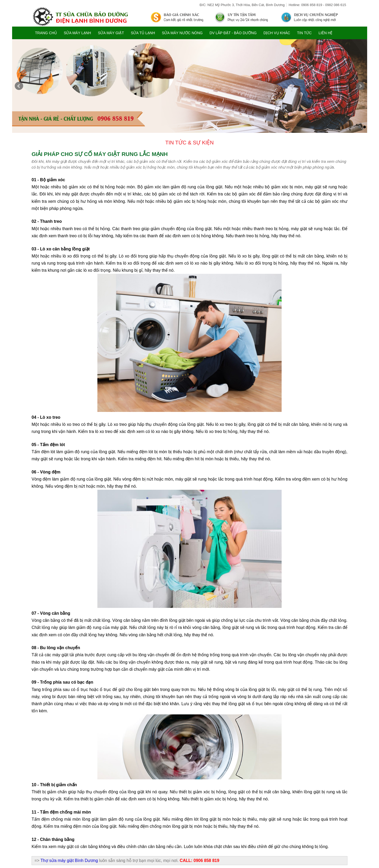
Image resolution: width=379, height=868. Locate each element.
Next (360, 86)
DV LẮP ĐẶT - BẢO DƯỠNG (233, 33)
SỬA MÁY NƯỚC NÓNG (182, 33)
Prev (19, 86)
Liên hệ (325, 33)
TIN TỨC (304, 33)
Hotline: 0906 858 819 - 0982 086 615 (317, 5)
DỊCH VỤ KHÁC (277, 33)
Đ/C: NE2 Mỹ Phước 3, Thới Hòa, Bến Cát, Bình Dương (242, 5)
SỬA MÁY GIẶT (111, 33)
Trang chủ (46, 33)
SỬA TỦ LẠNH (143, 33)
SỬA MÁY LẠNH (77, 33)
